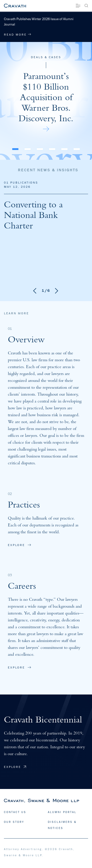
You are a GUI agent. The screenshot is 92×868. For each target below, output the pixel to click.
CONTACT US (15, 812)
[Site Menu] (78, 6)
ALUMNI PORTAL (62, 812)
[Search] (86, 6)
